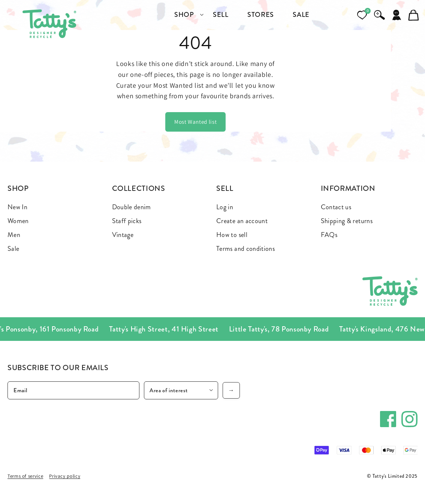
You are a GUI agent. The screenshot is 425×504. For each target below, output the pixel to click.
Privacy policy (65, 476)
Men (14, 235)
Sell (225, 188)
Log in (225, 207)
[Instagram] (409, 419)
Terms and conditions (245, 249)
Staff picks (127, 221)
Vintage (123, 235)
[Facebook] (388, 419)
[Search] (379, 15)
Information (348, 188)
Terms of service (25, 476)
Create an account (242, 221)
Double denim (132, 207)
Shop (18, 188)
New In (17, 207)
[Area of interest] (181, 390)
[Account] (397, 15)
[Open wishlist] (362, 15)
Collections (139, 188)
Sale (13, 249)
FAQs (329, 235)
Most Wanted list (195, 122)
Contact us (336, 207)
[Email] (73, 390)
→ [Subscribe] (231, 390)
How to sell (232, 235)
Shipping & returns (347, 221)
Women (18, 221)
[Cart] (414, 15)
